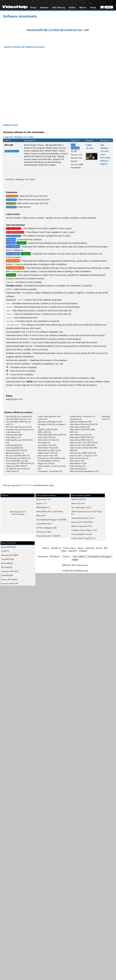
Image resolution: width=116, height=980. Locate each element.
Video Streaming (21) (78, 469)
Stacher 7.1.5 (42, 503)
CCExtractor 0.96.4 (44, 532)
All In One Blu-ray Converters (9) (19, 416)
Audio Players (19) (13, 437)
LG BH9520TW (7, 575)
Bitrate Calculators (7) (15, 453)
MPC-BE (9, 145)
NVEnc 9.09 (41, 516)
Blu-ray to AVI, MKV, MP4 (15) (18, 456)
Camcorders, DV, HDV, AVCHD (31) (20, 463)
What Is (83, 7)
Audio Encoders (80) (14, 435)
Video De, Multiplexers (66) (81, 422)
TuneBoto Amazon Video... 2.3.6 (84, 530)
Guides (72, 7)
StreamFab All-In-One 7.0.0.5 (83, 518)
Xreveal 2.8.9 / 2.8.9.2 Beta (82, 522)
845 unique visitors (18, 512)
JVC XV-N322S (7, 567)
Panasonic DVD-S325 (10, 571)
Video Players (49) (77, 461)
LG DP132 (5, 551)
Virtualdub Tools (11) (106, 418)
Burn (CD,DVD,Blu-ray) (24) (17, 461)
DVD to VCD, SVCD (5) (47, 437)
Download (76, 167)
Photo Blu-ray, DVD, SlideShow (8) (51, 458)
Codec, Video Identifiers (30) (49, 416)
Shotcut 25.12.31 (78, 503)
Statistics (73, 551)
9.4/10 (89, 145)
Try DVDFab (27, 485)
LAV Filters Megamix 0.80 (46, 528)
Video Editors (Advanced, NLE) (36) (84, 424)
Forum (33, 7)
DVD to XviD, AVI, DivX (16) (49, 440)
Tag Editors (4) (76, 419)
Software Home (10, 125)
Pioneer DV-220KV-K (9, 579)
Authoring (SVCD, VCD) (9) (16, 450)
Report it (104, 164)
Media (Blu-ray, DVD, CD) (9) (49, 450)
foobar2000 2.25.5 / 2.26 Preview (50, 512)
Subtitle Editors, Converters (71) (83, 416)
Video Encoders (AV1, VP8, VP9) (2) (84, 443)
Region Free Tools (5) (46, 463)
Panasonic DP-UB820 (10, 555)
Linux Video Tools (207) (47, 445)
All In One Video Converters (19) (19, 427)
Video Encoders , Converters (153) (83, 456)
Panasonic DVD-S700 (10, 584)
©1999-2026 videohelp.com (75, 571)
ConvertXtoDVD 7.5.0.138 (82, 534)
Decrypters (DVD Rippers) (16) (50, 422)
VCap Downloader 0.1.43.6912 (48, 536)
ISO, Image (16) (44, 443)
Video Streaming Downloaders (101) (84, 471)
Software (44, 7)
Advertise (90, 548)
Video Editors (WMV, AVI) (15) (81, 440)
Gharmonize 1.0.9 (43, 499)
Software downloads (20, 16)
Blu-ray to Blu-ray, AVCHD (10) (18, 458)
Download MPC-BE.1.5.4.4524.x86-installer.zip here (55, 30)
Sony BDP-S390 (7, 559)
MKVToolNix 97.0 (43, 507)
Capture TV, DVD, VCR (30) (17, 466)
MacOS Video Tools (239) (48, 448)
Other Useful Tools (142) (48, 456)
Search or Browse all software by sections (24, 47)
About (93, 7)
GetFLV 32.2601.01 (79, 499)
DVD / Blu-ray (59, 7)
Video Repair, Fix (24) (78, 463)
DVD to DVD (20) (45, 432)
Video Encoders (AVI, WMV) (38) (82, 445)
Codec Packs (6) (12, 471)
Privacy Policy (69, 548)
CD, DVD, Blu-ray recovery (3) (18, 469)
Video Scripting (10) (78, 466)
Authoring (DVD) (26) (14, 448)
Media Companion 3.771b (82, 526)
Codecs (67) (43, 419)
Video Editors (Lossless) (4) (81, 435)
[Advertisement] (31, 83)
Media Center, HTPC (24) (48, 453)
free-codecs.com (80, 565)
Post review (105, 158)
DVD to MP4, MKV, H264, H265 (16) (52, 435)
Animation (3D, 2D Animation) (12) (20, 429)
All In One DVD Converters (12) (18, 419)
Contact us (56, 548)
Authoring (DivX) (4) (14, 445)
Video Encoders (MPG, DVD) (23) (83, 453)
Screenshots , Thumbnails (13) (50, 471)
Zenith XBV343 (7, 563)
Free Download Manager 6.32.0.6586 (51, 520)
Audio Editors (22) (13, 432)
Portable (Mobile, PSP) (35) (49, 461)
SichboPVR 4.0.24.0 (44, 524)
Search (46, 548)
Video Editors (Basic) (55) (80, 427)
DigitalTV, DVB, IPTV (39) (48, 429)
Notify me (104, 161)
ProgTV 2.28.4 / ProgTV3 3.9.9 (83, 538)
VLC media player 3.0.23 (81, 507)
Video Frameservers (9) (79, 458)
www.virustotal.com (16, 382)
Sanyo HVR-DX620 (8, 547)
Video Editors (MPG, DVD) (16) (82, 437)
